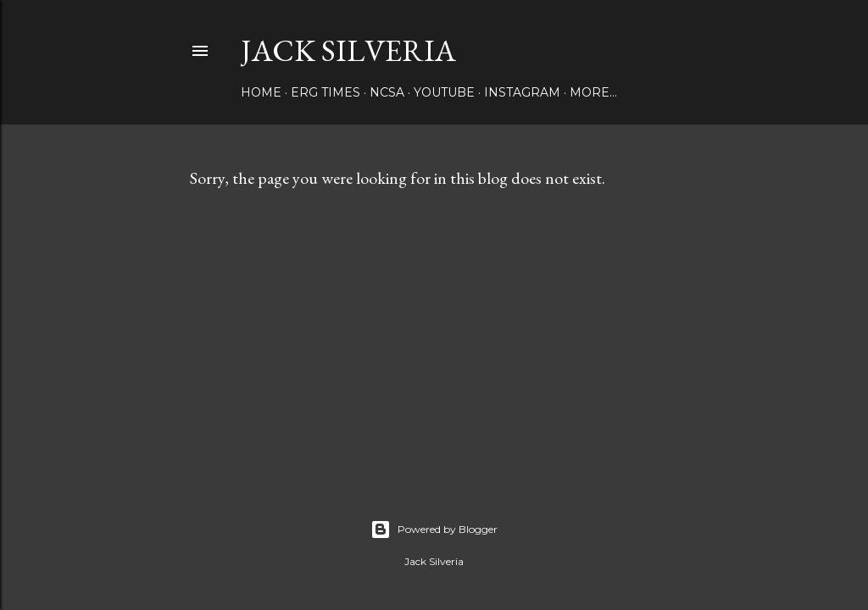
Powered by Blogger (434, 530)
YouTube (444, 92)
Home (261, 92)
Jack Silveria (348, 50)
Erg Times (325, 92)
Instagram (522, 92)
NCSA (387, 92)
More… (593, 92)
